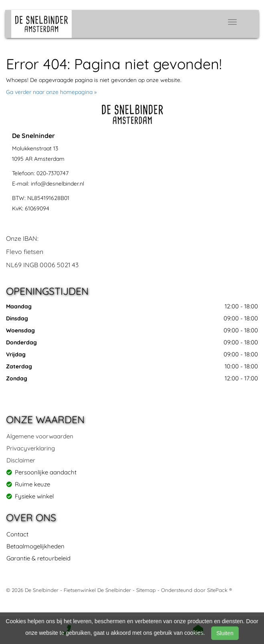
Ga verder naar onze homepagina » (51, 92)
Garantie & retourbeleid (38, 558)
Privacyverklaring (31, 448)
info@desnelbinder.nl (57, 184)
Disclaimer (21, 460)
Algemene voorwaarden (40, 436)
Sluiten (225, 633)
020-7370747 (52, 173)
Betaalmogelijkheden (35, 546)
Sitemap (146, 590)
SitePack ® (220, 590)
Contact (17, 534)
